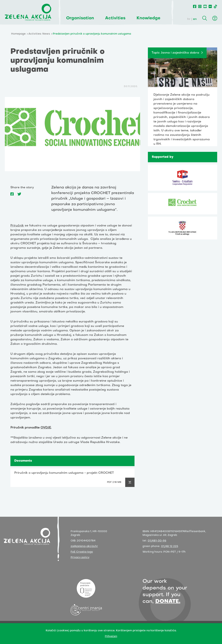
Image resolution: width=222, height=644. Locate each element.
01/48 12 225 (170, 546)
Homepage (18, 34)
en (195, 19)
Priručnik (17, 226)
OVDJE (46, 428)
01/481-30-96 (157, 541)
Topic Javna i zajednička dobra (175, 53)
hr (189, 19)
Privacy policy (80, 558)
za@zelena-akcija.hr (84, 546)
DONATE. (168, 601)
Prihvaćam (111, 636)
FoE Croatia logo (82, 552)
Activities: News (39, 34)
